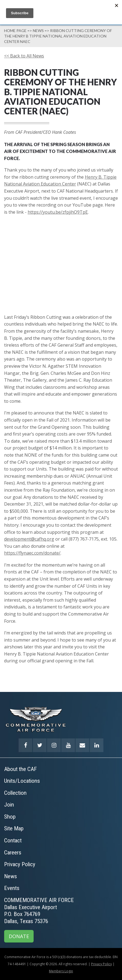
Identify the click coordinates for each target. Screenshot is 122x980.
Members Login (61, 971)
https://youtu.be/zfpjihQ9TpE (58, 212)
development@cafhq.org (29, 539)
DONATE (19, 936)
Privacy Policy (101, 964)
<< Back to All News (24, 56)
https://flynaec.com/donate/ (32, 553)
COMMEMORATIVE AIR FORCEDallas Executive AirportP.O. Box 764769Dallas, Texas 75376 (39, 911)
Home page (15, 31)
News (38, 31)
